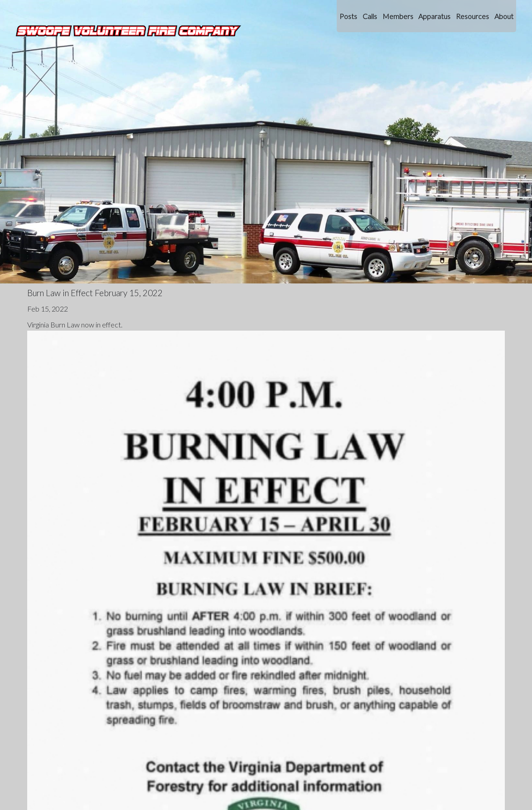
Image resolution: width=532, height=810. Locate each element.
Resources (472, 16)
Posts (348, 16)
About (504, 16)
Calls (370, 16)
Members (398, 16)
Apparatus (434, 16)
